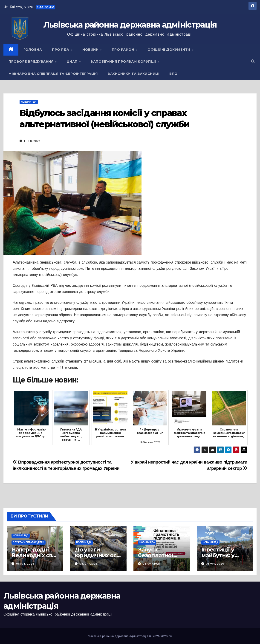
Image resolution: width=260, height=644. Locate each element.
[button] (253, 61)
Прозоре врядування (32, 62)
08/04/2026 (25, 564)
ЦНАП (73, 62)
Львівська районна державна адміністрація (130, 25)
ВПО (173, 74)
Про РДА (61, 50)
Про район (124, 50)
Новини (91, 50)
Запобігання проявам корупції (124, 62)
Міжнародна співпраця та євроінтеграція (53, 74)
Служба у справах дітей (29, 542)
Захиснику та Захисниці (133, 74)
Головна (33, 50)
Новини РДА (29, 102)
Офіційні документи (169, 50)
